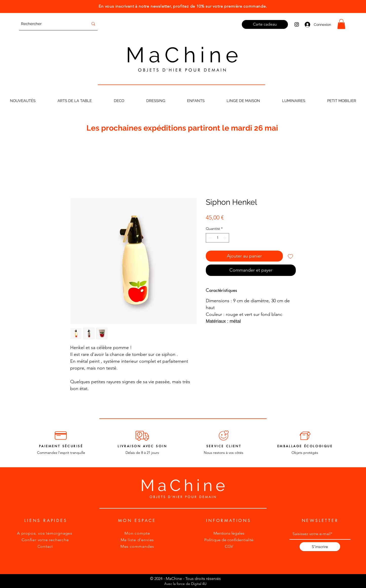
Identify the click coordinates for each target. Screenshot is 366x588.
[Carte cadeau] (265, 24)
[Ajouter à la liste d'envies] (290, 256)
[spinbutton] (217, 238)
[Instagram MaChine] (297, 24)
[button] (341, 24)
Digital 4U (199, 584)
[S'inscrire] (320, 547)
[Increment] (225, 238)
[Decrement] (210, 238)
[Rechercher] (51, 24)
